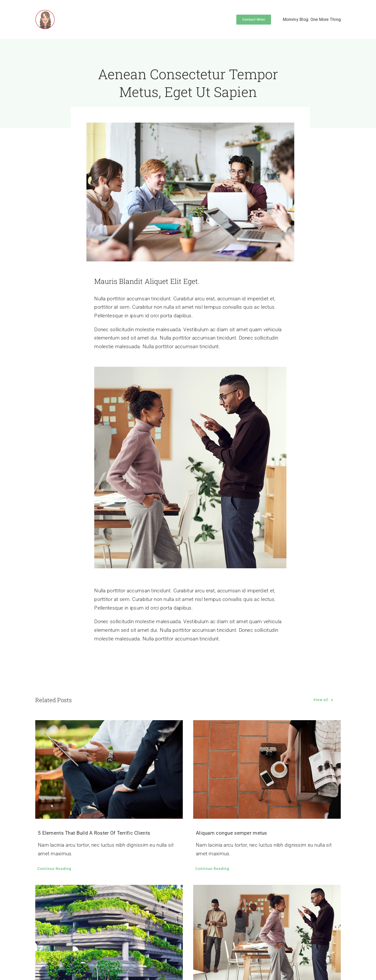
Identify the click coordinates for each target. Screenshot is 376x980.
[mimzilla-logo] (45, 12)
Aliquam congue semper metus (231, 833)
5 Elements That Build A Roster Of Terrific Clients (94, 833)
